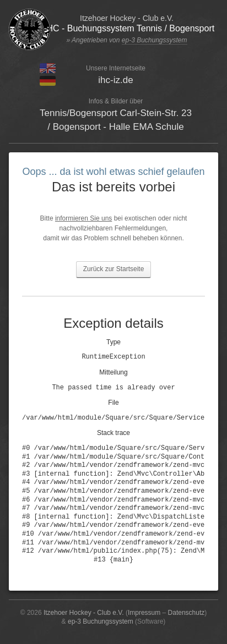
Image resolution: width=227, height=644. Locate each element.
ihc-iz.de (115, 80)
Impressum (144, 613)
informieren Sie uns (83, 218)
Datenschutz (187, 613)
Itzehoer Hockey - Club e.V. (84, 613)
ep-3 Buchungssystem (155, 40)
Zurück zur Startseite (114, 269)
